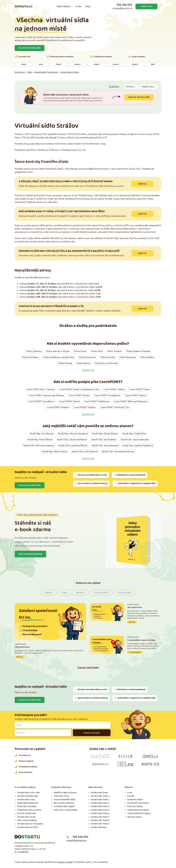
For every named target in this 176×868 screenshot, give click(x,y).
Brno (41, 64)
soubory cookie (65, 862)
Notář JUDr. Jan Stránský (104, 440)
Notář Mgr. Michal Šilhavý (105, 434)
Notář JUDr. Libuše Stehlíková (72, 440)
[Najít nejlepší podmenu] (72, 7)
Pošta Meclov (84, 364)
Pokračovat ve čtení (50, 651)
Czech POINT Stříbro (114, 390)
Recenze (80, 593)
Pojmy (64, 593)
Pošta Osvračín (108, 358)
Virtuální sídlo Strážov (70, 72)
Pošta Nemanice (128, 358)
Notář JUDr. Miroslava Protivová (118, 452)
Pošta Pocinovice (87, 358)
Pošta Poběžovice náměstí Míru (59, 358)
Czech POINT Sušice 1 (136, 396)
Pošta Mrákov (147, 358)
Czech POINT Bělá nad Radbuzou (131, 402)
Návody (49, 593)
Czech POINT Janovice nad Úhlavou (46, 396)
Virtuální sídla (124, 593)
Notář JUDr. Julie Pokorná (85, 452)
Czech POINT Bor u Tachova (40, 390)
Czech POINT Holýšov (85, 408)
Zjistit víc (142, 184)
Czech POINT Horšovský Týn (115, 408)
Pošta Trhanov (114, 352)
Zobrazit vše (88, 370)
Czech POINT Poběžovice (97, 402)
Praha (24, 64)
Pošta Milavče (65, 364)
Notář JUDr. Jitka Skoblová (105, 446)
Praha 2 (78, 64)
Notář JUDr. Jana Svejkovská (135, 440)
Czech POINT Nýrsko (79, 396)
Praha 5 (135, 64)
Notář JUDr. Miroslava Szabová (39, 446)
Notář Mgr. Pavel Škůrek (40, 440)
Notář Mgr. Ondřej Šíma (134, 434)
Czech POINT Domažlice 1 (42, 402)
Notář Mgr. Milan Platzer (55, 452)
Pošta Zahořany (34, 352)
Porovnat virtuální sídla (30, 48)
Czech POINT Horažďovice (107, 396)
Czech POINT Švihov (140, 390)
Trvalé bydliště (101, 593)
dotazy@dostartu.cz (123, 8)
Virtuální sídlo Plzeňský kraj (46, 72)
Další (153, 64)
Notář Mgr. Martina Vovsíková (73, 434)
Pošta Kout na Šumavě (106, 364)
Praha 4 (116, 64)
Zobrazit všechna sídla (139, 97)
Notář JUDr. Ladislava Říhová (73, 446)
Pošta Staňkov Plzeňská (138, 352)
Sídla (30, 72)
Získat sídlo (146, 6)
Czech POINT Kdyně (69, 402)
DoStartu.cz (24, 6)
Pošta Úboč (97, 352)
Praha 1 (59, 64)
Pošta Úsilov (80, 352)
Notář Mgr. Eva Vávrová (42, 434)
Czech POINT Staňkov (58, 408)
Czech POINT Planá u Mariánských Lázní (79, 390)
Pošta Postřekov (30, 358)
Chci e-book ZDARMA (31, 554)
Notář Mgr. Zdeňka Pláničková (138, 446)
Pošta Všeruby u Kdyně (58, 352)
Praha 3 (97, 64)
